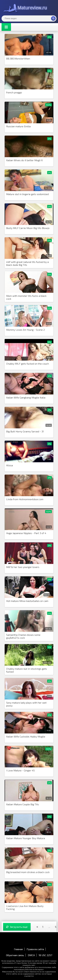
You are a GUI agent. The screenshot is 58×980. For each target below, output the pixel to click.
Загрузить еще (17, 927)
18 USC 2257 (45, 955)
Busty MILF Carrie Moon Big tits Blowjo (28, 228)
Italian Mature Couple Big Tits (23, 804)
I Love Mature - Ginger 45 (20, 770)
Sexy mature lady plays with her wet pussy (26, 704)
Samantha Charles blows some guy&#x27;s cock (23, 636)
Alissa (10, 465)
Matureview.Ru (25, 8)
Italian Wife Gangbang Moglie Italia (26, 397)
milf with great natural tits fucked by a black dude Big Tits (27, 263)
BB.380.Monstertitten (18, 58)
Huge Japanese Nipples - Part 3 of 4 (26, 533)
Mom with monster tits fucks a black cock (26, 297)
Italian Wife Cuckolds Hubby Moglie (26, 736)
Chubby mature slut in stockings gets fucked (27, 670)
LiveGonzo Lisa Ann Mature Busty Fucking (25, 907)
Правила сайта (35, 949)
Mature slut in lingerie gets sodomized (27, 194)
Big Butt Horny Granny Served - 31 (25, 431)
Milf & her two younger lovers (23, 567)
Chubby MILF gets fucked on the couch (28, 364)
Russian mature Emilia (18, 126)
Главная (18, 949)
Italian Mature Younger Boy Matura (26, 838)
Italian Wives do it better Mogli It (24, 160)
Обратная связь (15, 955)
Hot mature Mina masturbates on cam (27, 601)
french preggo (14, 92)
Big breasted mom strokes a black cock (28, 872)
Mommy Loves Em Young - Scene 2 (25, 330)
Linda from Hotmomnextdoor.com (25, 499)
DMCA (31, 955)
